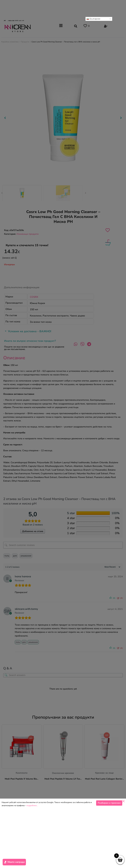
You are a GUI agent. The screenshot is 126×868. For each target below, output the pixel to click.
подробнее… (32, 805)
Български (93, 19)
